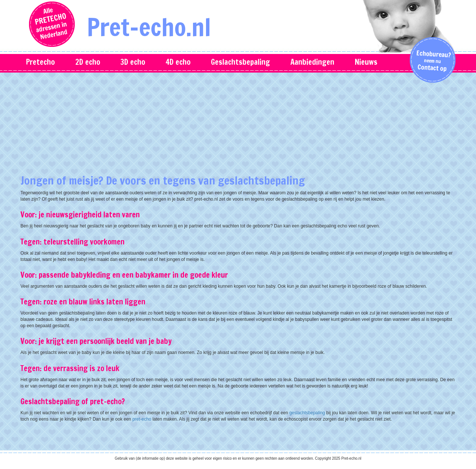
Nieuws (366, 62)
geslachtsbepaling (307, 413)
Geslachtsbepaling (240, 62)
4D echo (178, 62)
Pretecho (40, 62)
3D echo (133, 62)
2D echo (88, 62)
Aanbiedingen (312, 62)
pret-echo (142, 419)
